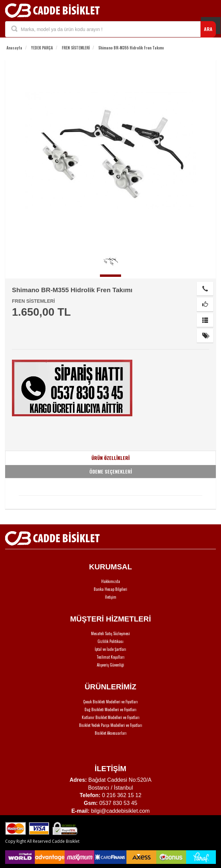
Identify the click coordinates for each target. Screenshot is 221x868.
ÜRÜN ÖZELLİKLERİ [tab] (110, 458)
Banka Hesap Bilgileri (110, 589)
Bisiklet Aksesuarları (111, 733)
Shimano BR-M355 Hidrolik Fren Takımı (131, 48)
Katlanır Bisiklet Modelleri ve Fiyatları (111, 717)
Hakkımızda (111, 581)
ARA (208, 29)
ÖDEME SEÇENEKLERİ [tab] (111, 471)
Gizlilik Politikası (110, 641)
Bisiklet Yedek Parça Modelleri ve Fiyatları (111, 725)
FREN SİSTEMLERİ (76, 48)
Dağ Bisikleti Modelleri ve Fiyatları (110, 709)
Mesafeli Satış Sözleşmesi (110, 633)
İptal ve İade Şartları (110, 649)
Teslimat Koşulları (110, 657)
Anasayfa (14, 48)
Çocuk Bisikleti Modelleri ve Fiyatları (110, 702)
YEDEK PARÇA (42, 48)
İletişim (111, 597)
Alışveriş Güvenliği (110, 665)
